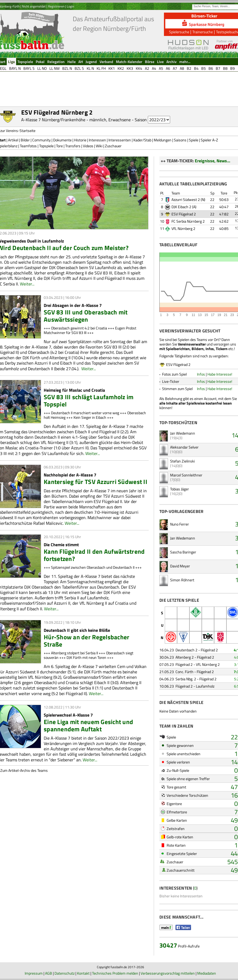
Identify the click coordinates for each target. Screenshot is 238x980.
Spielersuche (179, 32)
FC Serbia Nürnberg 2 (188, 221)
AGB (49, 973)
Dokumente (62, 140)
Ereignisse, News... (213, 161)
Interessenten (120, 140)
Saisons (180, 140)
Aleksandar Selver (184, 447)
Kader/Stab (142, 140)
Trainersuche (203, 32)
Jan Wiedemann (183, 433)
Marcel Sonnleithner (186, 475)
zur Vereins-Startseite (18, 131)
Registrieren (56, 6)
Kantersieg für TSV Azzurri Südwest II (96, 482)
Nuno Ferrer (180, 524)
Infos (201, 374)
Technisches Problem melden (115, 973)
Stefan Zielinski (182, 461)
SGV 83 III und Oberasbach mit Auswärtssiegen (86, 316)
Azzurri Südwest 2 (186, 199)
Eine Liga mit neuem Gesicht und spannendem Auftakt (88, 725)
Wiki (99, 146)
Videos (88, 146)
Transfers (73, 146)
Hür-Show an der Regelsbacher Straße (87, 641)
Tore (59, 146)
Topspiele (46, 146)
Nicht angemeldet (34, 6)
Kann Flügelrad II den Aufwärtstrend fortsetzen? (94, 555)
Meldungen (163, 140)
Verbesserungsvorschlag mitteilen (168, 973)
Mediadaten (207, 973)
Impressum (34, 973)
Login (70, 6)
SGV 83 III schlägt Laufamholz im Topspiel (89, 401)
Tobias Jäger (180, 489)
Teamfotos (28, 146)
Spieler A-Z (209, 140)
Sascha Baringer (183, 552)
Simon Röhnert (182, 580)
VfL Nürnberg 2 (183, 228)
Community (41, 140)
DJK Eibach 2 (181, 207)
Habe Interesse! (220, 374)
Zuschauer (113, 146)
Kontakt (83, 973)
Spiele (194, 140)
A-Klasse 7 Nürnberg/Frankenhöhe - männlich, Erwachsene (76, 120)
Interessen (97, 140)
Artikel (13, 140)
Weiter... (27, 284)
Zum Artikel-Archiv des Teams (24, 770)
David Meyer (180, 566)
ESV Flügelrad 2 (184, 214)
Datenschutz (65, 973)
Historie (80, 140)
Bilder (25, 140)
